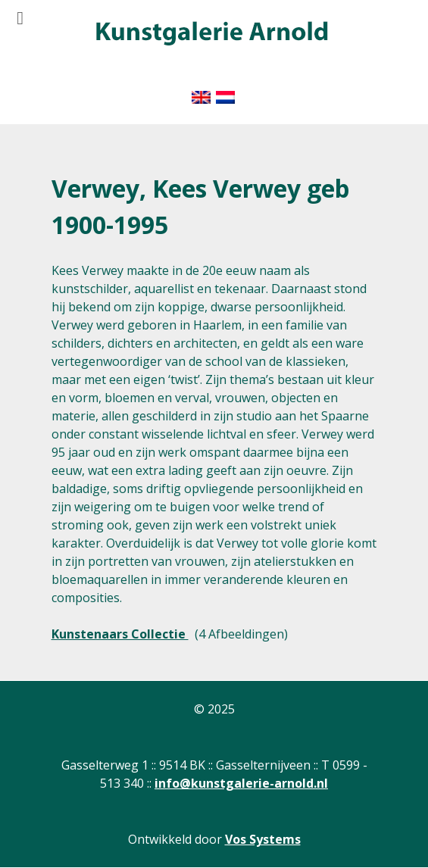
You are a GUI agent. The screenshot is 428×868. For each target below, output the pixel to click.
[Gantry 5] (211, 34)
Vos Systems (263, 839)
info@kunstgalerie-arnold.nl (241, 783)
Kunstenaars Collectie (120, 634)
